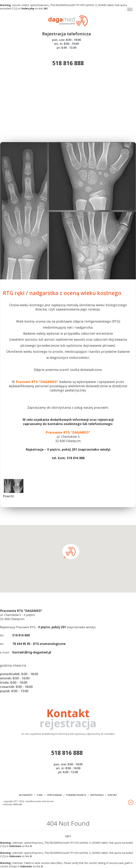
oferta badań (54, 795)
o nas (40, 795)
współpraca (97, 795)
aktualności (26, 795)
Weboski (17, 804)
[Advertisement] (68, 105)
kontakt (112, 795)
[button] (71, 551)
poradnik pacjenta (76, 795)
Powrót (8, 496)
